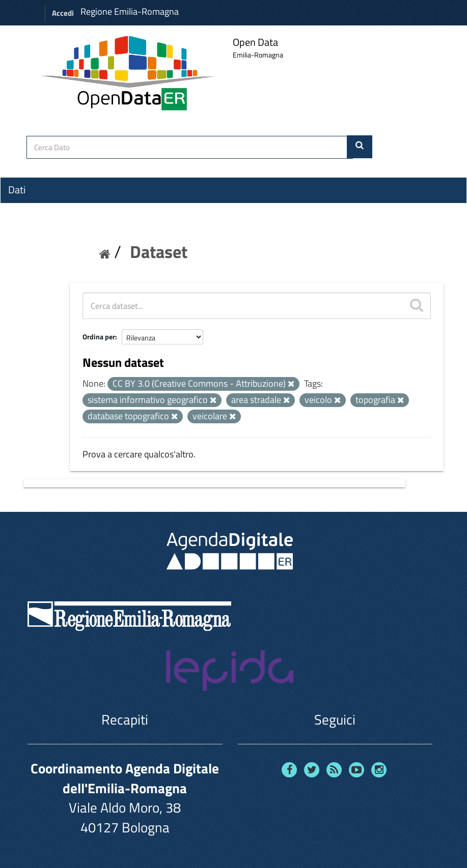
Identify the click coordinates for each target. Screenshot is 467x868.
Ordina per (99, 337)
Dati (17, 190)
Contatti (25, 265)
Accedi (63, 13)
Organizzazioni (39, 208)
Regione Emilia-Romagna (130, 11)
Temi (18, 226)
